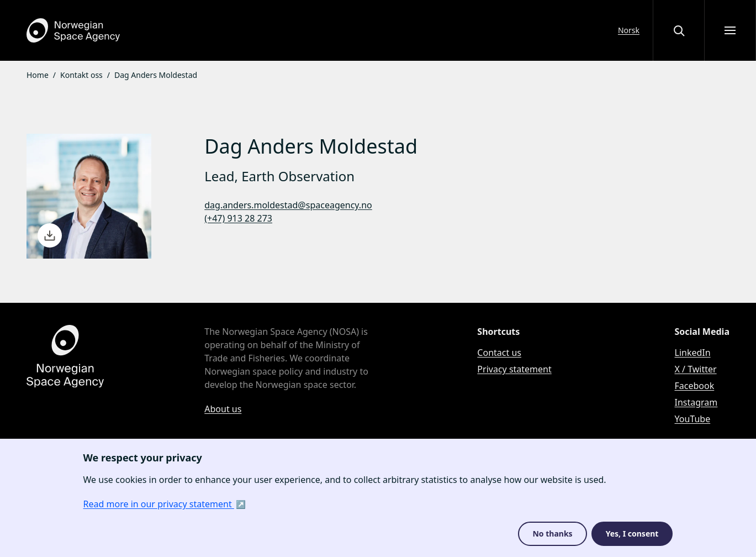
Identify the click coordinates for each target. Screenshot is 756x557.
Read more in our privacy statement (159, 504)
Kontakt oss (81, 75)
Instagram (696, 402)
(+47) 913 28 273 (238, 218)
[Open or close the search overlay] (679, 30)
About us (223, 409)
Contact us (499, 353)
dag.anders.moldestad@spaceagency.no (288, 205)
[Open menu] (730, 30)
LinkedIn (693, 353)
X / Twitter (696, 369)
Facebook (695, 386)
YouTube (693, 419)
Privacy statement (514, 369)
